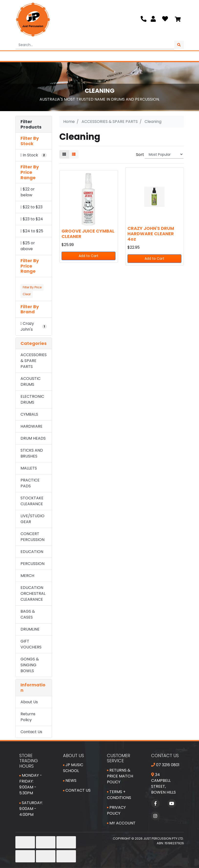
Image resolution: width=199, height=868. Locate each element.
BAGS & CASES (28, 614)
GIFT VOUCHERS (31, 644)
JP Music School (73, 768)
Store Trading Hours (29, 761)
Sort (140, 155)
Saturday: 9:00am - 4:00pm (31, 809)
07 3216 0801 (165, 765)
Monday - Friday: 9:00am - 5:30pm (31, 784)
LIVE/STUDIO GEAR (32, 519)
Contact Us (31, 732)
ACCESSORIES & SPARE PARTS (34, 361)
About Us (29, 702)
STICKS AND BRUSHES (32, 453)
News (70, 780)
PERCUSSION (32, 564)
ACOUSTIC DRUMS (31, 381)
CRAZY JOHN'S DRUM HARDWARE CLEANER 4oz (151, 234)
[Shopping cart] (178, 20)
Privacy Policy (116, 810)
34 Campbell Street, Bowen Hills (163, 783)
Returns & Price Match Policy (120, 776)
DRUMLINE (30, 629)
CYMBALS (29, 414)
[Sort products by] (164, 154)
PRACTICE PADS (30, 483)
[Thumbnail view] (64, 154)
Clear (27, 294)
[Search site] (179, 45)
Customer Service (119, 758)
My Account (121, 823)
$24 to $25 (32, 231)
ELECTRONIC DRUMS (32, 399)
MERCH (27, 576)
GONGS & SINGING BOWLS (30, 665)
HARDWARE (31, 426)
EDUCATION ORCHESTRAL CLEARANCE (33, 593)
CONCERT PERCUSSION (32, 537)
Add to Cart (89, 256)
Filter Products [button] (31, 124)
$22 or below (28, 192)
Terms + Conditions (119, 795)
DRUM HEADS (33, 438)
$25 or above (28, 246)
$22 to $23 (32, 207)
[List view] (74, 154)
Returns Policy (28, 717)
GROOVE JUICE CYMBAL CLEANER (88, 234)
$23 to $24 (32, 219)
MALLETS (29, 468)
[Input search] (95, 45)
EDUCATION (32, 552)
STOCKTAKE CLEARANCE (32, 501)
